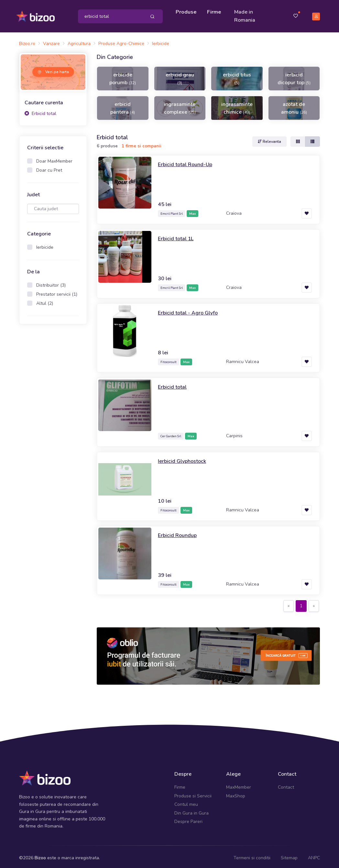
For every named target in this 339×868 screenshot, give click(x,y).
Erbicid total (40, 111)
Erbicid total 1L (178, 235)
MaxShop (236, 793)
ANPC (314, 855)
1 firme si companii (142, 143)
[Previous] (289, 603)
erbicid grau (180, 75)
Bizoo (40, 855)
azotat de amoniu (294, 105)
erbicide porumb (123, 75)
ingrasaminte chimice (237, 105)
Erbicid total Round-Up (188, 161)
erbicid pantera (123, 105)
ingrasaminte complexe (180, 105)
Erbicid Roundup (179, 532)
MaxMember (239, 784)
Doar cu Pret (49, 167)
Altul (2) (45, 300)
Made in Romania (246, 15)
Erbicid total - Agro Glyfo (191, 310)
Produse (188, 10)
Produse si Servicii (193, 793)
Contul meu (186, 801)
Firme (216, 10)
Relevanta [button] (269, 139)
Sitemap (289, 855)
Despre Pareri (188, 819)
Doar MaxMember (54, 158)
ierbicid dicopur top (294, 75)
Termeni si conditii (252, 855)
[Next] (314, 603)
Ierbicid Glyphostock (184, 458)
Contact (286, 784)
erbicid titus (237, 75)
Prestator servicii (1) (57, 291)
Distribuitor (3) (51, 282)
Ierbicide (45, 244)
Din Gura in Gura (191, 810)
